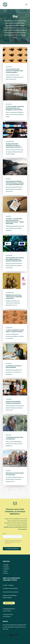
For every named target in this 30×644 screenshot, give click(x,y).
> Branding (6, 567)
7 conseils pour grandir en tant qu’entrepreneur (14, 438)
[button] (26, 5)
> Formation (6, 569)
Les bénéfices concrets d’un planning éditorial (14, 367)
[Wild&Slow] (15, 5)
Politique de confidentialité (10, 595)
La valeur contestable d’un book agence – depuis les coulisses (15, 331)
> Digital (5, 571)
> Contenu (5, 573)
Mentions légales (7, 597)
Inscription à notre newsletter (10, 588)
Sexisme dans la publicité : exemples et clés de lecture (13, 402)
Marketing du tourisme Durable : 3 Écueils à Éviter (15, 474)
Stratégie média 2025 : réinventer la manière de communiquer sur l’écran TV (14, 145)
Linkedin (5, 585)
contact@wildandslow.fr (9, 609)
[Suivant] (26, 491)
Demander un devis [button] (9, 603)
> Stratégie (6, 565)
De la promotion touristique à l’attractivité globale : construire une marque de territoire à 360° (15, 183)
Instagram (11, 585)
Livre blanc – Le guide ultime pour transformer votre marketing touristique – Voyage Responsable (15, 221)
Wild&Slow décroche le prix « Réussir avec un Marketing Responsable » (14, 297)
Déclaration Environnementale (11, 592)
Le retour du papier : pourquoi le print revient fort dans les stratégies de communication (15, 108)
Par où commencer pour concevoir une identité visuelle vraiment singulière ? (14, 71)
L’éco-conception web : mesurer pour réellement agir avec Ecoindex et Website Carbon (15, 259)
